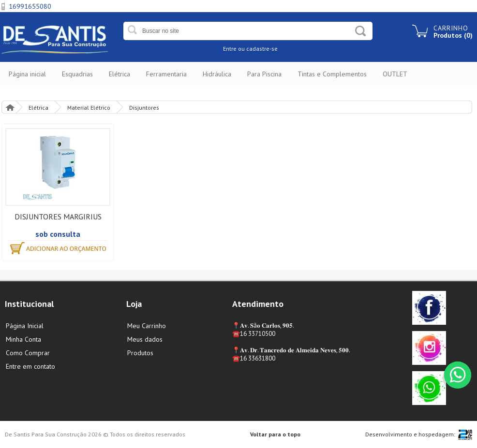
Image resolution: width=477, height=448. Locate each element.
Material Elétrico (89, 108)
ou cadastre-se (258, 49)
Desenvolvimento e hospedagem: (410, 434)
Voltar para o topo (275, 434)
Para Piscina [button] (264, 74)
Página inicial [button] (27, 74)
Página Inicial (10, 107)
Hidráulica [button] (217, 74)
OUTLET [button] (395, 74)
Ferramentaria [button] (166, 74)
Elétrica (38, 108)
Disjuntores (144, 108)
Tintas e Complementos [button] (332, 74)
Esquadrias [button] (77, 74)
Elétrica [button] (119, 74)
